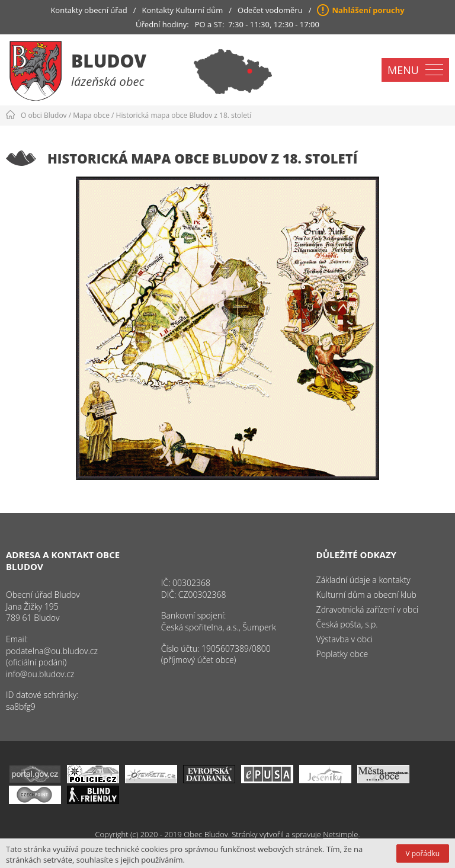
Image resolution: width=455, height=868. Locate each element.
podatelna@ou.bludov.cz (52, 651)
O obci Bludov (44, 115)
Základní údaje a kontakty (363, 580)
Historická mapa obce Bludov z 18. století (184, 115)
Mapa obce (91, 115)
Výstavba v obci (345, 639)
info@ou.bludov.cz (40, 674)
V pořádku (423, 853)
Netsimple (340, 834)
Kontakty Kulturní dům (183, 10)
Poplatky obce (342, 654)
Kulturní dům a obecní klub (366, 595)
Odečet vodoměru (270, 10)
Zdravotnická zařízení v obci (368, 609)
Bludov (109, 61)
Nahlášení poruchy (368, 10)
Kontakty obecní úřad (89, 10)
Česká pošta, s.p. (347, 624)
